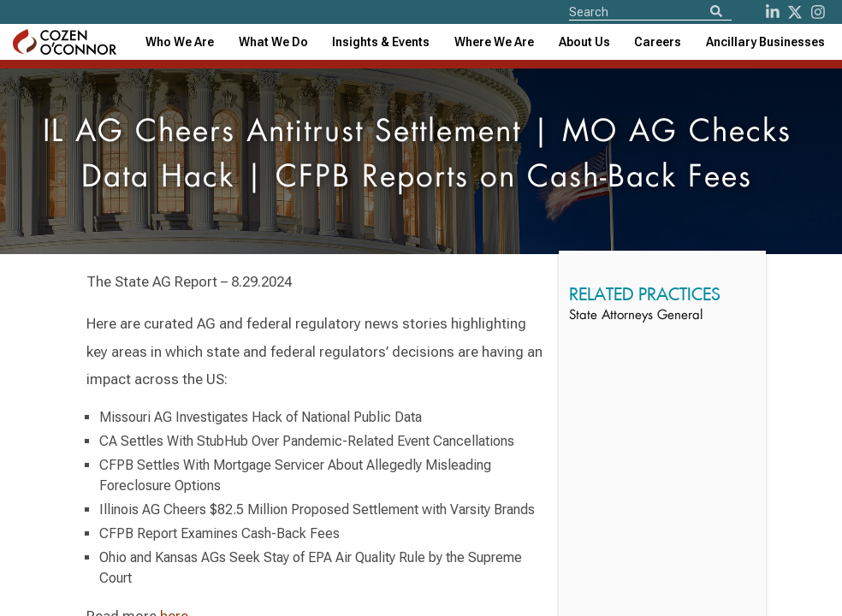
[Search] (716, 12)
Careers (658, 42)
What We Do (273, 42)
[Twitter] (795, 12)
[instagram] (818, 12)
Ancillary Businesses (765, 42)
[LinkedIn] (773, 12)
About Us (584, 42)
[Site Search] (650, 11)
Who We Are (180, 42)
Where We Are (494, 42)
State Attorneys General (636, 316)
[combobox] (381, 42)
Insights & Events (381, 42)
